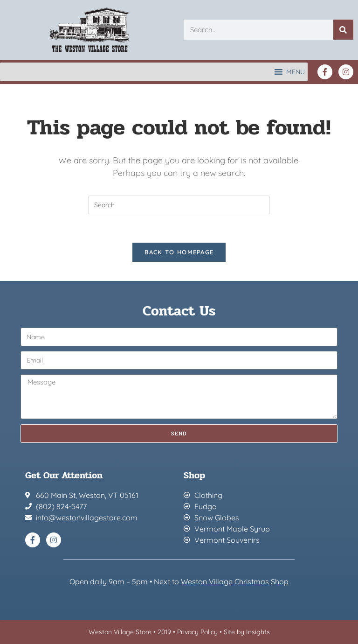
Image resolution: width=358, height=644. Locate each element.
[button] (296, 72)
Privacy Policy (197, 632)
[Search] (343, 30)
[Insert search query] (179, 205)
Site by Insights (247, 632)
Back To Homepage (179, 252)
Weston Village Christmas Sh (230, 581)
